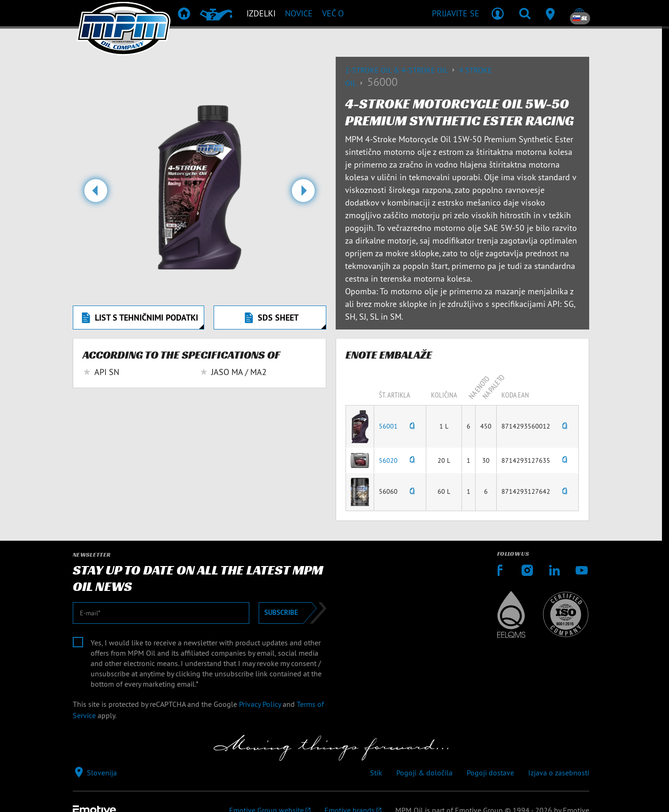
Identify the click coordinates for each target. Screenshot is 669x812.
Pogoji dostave (490, 773)
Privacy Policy (260, 704)
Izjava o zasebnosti (559, 773)
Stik (376, 773)
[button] (96, 194)
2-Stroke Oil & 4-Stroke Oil (402, 70)
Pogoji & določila (424, 773)
